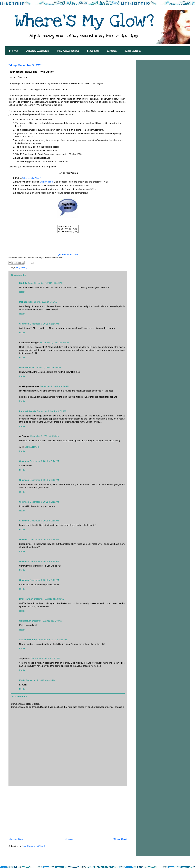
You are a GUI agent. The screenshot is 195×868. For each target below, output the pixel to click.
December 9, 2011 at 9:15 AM (44, 481)
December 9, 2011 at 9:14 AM (44, 463)
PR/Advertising (68, 51)
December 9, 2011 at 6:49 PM (41, 682)
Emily (22, 682)
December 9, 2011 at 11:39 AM (47, 622)
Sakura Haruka (32, 448)
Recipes (93, 51)
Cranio (112, 51)
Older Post (120, 841)
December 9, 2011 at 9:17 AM (44, 582)
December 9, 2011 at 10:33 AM (49, 600)
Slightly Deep (26, 285)
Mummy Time (46, 182)
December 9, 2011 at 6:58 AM (45, 438)
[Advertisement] (68, 813)
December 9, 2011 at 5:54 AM (44, 325)
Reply (22, 293)
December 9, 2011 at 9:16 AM (44, 522)
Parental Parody (28, 413)
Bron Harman (26, 600)
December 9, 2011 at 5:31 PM (45, 660)
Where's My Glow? (31, 178)
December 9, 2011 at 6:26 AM (55, 388)
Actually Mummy (28, 641)
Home (14, 51)
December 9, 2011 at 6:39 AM (51, 413)
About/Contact (37, 51)
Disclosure (133, 51)
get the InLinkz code (68, 256)
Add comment (20, 698)
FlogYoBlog (22, 269)
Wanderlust (25, 369)
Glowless (24, 325)
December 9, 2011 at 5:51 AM (43, 303)
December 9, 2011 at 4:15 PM (52, 641)
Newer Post (16, 841)
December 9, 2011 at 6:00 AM (47, 369)
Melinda (23, 303)
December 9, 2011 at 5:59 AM (55, 344)
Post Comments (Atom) (33, 848)
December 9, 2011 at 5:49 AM (49, 285)
